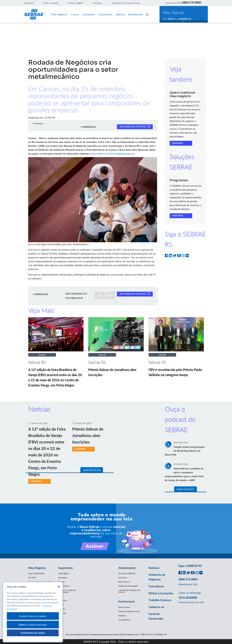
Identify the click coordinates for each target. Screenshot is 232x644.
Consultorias (105, 14)
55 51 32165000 (188, 597)
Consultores (97, 3)
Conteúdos (89, 14)
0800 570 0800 (192, 2)
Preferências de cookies (33, 633)
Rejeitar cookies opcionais (33, 625)
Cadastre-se (156, 607)
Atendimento (135, 14)
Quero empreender (36, 573)
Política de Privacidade (128, 586)
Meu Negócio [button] (37, 568)
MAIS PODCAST (186, 489)
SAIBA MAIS (178, 143)
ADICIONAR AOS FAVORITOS (135, 126)
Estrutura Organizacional (129, 611)
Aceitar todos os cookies (33, 616)
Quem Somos (124, 607)
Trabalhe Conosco (160, 600)
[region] (33, 612)
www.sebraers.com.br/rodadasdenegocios (112, 154)
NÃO (110, 295)
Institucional (29, 3)
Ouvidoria (123, 578)
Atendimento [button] (127, 568)
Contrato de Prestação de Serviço (129, 591)
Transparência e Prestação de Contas (126, 3)
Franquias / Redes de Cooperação (67, 591)
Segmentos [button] (66, 568)
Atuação (122, 615)
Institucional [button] (126, 601)
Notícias (120, 14)
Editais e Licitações (51, 3)
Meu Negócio (60, 14)
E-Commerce (64, 586)
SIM (99, 295)
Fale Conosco (124, 582)
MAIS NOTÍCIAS (92, 470)
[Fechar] (59, 587)
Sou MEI (32, 578)
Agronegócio (64, 573)
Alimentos (63, 578)
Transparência (124, 620)
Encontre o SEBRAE (75, 3)
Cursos (75, 14)
